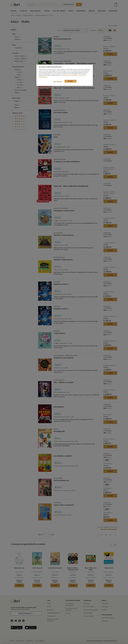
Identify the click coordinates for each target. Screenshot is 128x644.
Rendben (71, 81)
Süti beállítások (58, 82)
